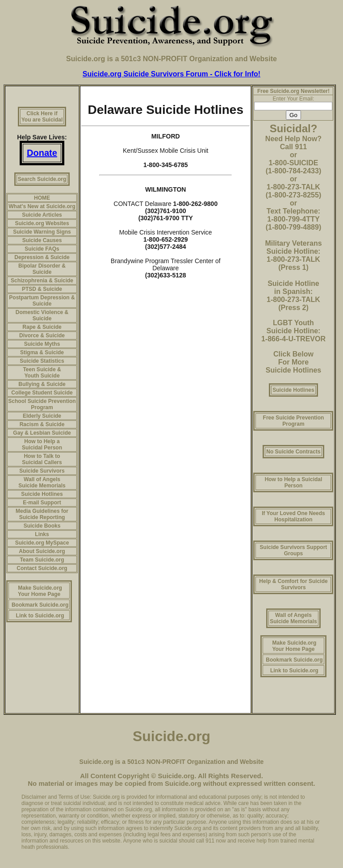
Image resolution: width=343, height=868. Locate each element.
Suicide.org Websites (42, 223)
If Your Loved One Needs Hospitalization (293, 516)
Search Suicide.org (42, 179)
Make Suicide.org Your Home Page (40, 591)
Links (42, 534)
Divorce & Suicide (42, 335)
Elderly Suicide (42, 416)
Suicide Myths (42, 344)
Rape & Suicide (42, 327)
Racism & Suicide (42, 424)
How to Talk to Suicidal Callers (42, 459)
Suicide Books (42, 526)
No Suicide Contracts (293, 452)
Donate (42, 153)
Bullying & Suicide (42, 384)
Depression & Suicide (42, 257)
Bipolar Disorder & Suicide (42, 269)
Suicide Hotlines (42, 494)
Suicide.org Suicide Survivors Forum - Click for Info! (171, 74)
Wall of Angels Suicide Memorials (42, 482)
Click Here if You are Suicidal (42, 117)
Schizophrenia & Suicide (42, 281)
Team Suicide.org (42, 560)
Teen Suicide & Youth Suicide (42, 373)
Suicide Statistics (42, 361)
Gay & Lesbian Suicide (42, 433)
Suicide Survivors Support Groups (294, 550)
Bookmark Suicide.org (40, 605)
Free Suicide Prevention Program (294, 421)
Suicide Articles (42, 215)
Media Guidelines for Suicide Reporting (42, 514)
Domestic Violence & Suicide (42, 315)
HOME (42, 198)
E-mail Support (42, 503)
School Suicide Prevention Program (42, 404)
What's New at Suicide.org (42, 206)
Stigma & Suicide (42, 352)
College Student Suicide (42, 393)
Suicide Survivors (42, 471)
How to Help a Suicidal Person (42, 444)
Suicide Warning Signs (42, 232)
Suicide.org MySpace (42, 543)
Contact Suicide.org (42, 568)
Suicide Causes (42, 240)
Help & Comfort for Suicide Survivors (293, 584)
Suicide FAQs (42, 249)
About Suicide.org (42, 551)
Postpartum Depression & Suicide (42, 301)
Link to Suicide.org (40, 616)
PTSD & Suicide (42, 289)
